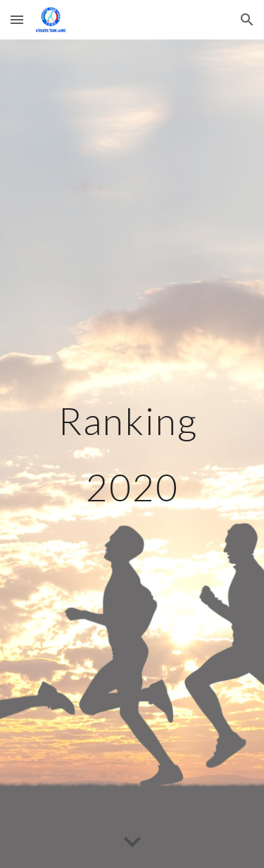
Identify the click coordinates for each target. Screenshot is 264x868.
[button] (17, 19)
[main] (132, 454)
